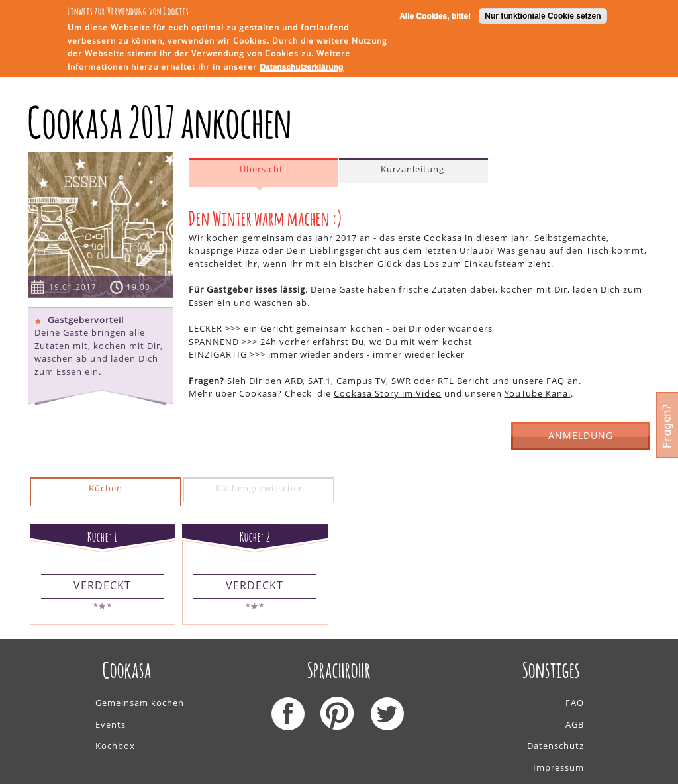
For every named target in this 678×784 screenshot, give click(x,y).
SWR (401, 381)
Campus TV (361, 381)
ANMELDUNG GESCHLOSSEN (581, 439)
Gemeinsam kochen (140, 703)
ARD (294, 381)
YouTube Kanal (538, 393)
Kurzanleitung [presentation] (412, 169)
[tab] (263, 172)
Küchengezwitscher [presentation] (259, 488)
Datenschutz (556, 746)
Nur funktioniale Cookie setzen (543, 15)
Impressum (558, 767)
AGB (575, 724)
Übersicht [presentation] (262, 169)
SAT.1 (319, 381)
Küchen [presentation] (106, 488)
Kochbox (115, 746)
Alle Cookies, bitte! (435, 15)
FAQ (556, 381)
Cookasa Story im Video (388, 393)
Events (111, 724)
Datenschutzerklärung (301, 66)
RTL (446, 381)
